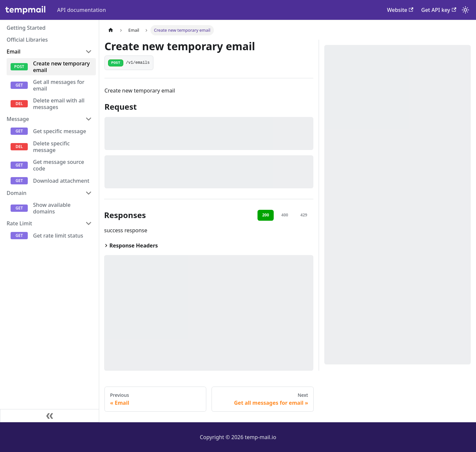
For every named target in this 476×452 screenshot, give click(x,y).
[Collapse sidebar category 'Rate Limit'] (89, 223)
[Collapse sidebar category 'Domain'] (89, 193)
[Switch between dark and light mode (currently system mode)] (465, 10)
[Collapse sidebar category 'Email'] (89, 52)
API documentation (82, 10)
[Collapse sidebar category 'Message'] (89, 119)
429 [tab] (304, 215)
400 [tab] (285, 215)
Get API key (439, 10)
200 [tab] (266, 215)
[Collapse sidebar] (50, 416)
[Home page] (111, 30)
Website (400, 10)
